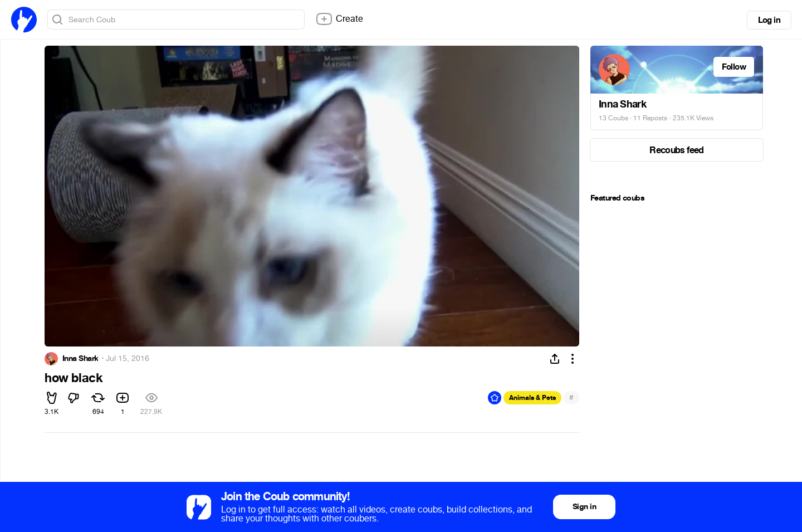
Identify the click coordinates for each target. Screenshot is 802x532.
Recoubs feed (676, 150)
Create (339, 19)
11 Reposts (650, 118)
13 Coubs (613, 118)
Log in (769, 20)
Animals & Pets (532, 398)
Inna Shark (80, 359)
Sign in (584, 507)
